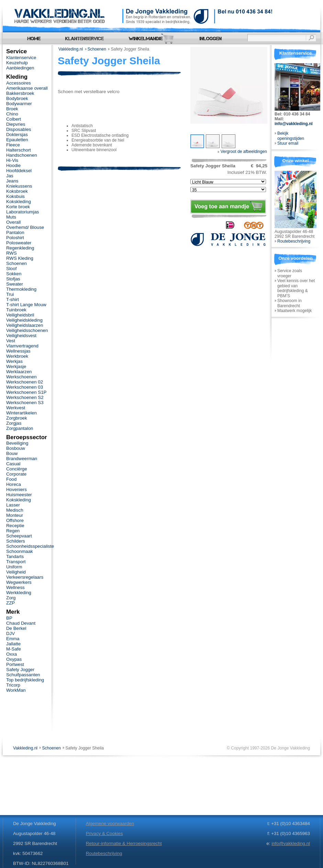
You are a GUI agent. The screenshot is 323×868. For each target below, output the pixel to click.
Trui (10, 294)
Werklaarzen (19, 372)
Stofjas (13, 279)
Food (11, 479)
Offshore (15, 520)
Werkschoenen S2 (25, 397)
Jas (10, 176)
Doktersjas (17, 135)
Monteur (15, 515)
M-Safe (14, 649)
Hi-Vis (12, 160)
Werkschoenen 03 (25, 387)
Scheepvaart (19, 536)
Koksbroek (17, 191)
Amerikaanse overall (27, 88)
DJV (10, 633)
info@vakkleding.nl (294, 124)
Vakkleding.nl (71, 49)
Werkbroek (17, 356)
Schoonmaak (20, 551)
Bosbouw (16, 448)
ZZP (10, 603)
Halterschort (19, 150)
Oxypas (14, 659)
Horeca (14, 484)
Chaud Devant (21, 623)
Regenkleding (20, 248)
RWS (12, 253)
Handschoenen (22, 155)
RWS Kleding (20, 258)
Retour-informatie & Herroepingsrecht (124, 843)
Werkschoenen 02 (25, 382)
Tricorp (13, 685)
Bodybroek (17, 98)
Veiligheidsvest (21, 336)
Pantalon (15, 232)
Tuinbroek (16, 310)
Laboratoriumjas (23, 212)
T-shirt (13, 299)
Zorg (11, 598)
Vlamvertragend (22, 346)
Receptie (15, 526)
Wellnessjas (18, 351)
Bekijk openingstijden (291, 136)
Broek (12, 109)
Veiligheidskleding (24, 320)
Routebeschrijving (294, 241)
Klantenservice (21, 58)
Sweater (15, 284)
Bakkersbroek (20, 93)
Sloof (11, 269)
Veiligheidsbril (20, 315)
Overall (13, 222)
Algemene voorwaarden (110, 824)
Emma (13, 639)
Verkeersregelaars (25, 577)
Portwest (15, 664)
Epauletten (17, 140)
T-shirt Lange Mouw (26, 305)
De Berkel (16, 628)
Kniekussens (19, 186)
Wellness (15, 587)
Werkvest (16, 408)
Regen (13, 531)
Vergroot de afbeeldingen (242, 152)
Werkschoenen (21, 377)
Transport (16, 562)
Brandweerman (22, 459)
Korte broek (18, 207)
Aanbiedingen (20, 68)
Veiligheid (16, 572)
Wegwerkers (19, 582)
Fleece (13, 145)
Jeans (12, 181)
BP (9, 618)
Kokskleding (19, 202)
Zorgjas (14, 423)
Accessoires (19, 83)
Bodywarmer (19, 104)
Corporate (16, 474)
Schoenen (97, 49)
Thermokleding (21, 289)
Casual (13, 464)
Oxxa (12, 654)
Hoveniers (16, 489)
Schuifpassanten (23, 675)
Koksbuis (15, 196)
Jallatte (13, 644)
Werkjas (14, 361)
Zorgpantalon (20, 428)
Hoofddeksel (19, 171)
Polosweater (19, 243)
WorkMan (16, 690)
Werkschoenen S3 (25, 403)
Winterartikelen (21, 413)
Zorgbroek (17, 418)
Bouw (12, 453)
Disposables (19, 129)
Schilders (16, 541)
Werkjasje (16, 366)
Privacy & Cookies (104, 833)
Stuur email (288, 143)
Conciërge (17, 469)
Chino (12, 114)
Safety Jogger (20, 670)
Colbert (14, 119)
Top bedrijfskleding (25, 680)
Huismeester (19, 495)
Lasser (13, 505)
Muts (11, 217)
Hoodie (13, 165)
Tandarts (15, 557)
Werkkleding (19, 593)
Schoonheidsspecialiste (30, 546)
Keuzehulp (17, 63)
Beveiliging (17, 443)
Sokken (14, 274)
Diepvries (16, 124)
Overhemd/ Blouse (25, 227)
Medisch (15, 510)
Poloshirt (15, 238)
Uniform (14, 567)
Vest (11, 341)
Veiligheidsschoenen (27, 330)
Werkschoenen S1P (26, 392)
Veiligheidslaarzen (25, 325)
